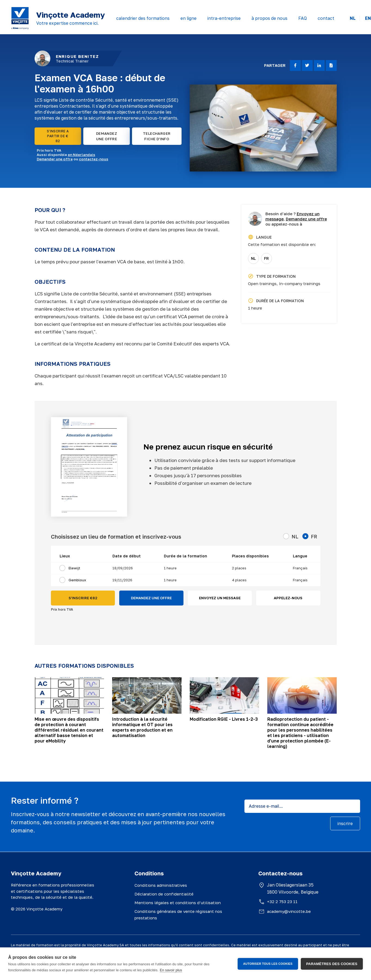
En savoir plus (171, 970)
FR (266, 258)
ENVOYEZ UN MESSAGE (220, 598)
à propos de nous (269, 18)
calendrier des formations (143, 18)
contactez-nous (94, 159)
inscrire (345, 823)
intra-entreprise (224, 18)
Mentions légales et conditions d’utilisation (178, 903)
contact (326, 18)
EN (368, 18)
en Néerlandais (82, 155)
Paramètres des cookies (332, 964)
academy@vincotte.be (289, 911)
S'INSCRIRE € (83, 598)
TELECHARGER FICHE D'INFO (157, 136)
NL (353, 18)
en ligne (188, 18)
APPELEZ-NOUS (288, 598)
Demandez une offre (306, 219)
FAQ (303, 18)
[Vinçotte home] (20, 18)
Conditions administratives (161, 885)
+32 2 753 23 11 (282, 901)
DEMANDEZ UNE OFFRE (107, 136)
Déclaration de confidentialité (164, 894)
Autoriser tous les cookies (268, 964)
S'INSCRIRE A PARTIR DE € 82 (58, 136)
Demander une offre (55, 159)
